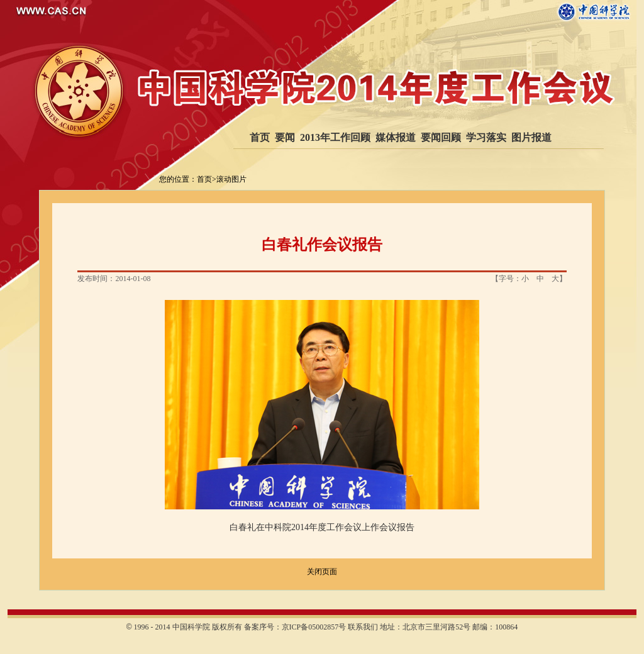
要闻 (285, 137)
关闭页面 (322, 572)
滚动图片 (231, 179)
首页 (260, 137)
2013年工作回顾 (335, 137)
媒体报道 (396, 137)
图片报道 (531, 137)
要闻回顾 (441, 137)
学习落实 (486, 137)
